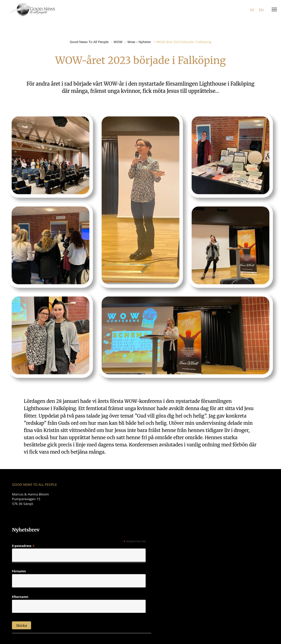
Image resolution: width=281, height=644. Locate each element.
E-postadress (23, 546)
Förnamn (19, 571)
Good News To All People (89, 42)
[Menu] (273, 10)
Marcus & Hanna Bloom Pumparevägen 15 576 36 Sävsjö (30, 499)
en (261, 10)
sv (252, 10)
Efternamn (20, 597)
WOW (118, 42)
